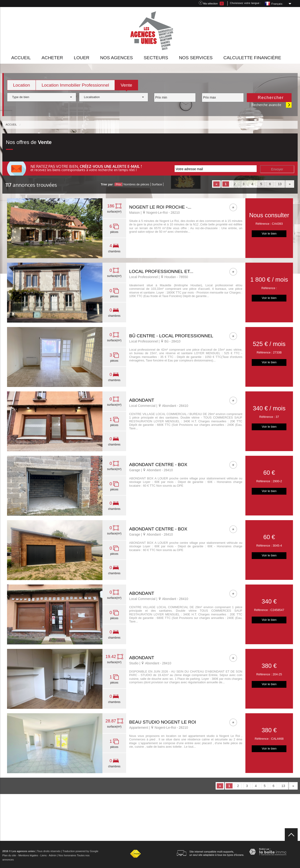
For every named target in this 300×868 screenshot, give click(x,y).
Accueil (21, 58)
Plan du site (9, 855)
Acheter (52, 58)
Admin (52, 855)
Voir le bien (269, 234)
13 (280, 184)
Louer (82, 58)
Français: (277, 4)
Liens (43, 855)
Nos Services (196, 58)
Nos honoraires (67, 855)
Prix (118, 184)
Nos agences (116, 58)
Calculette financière (252, 58)
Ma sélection (211, 3)
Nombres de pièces (136, 184)
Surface (157, 184)
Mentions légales (28, 855)
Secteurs (156, 58)
